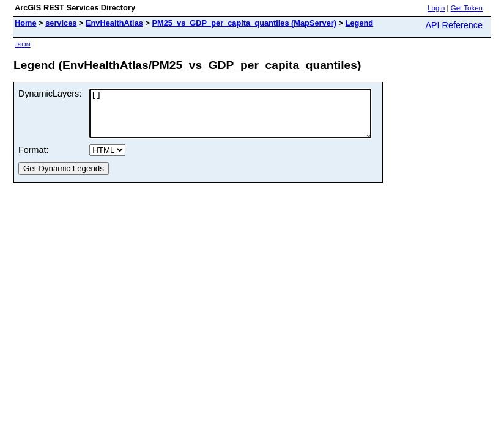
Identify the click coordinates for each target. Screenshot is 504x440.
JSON (23, 44)
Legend (360, 23)
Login (436, 8)
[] (247, 118)
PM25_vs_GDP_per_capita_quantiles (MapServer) (244, 23)
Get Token (467, 8)
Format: (34, 159)
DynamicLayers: (50, 94)
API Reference (454, 25)
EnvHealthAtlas (114, 23)
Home (26, 23)
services (61, 23)
